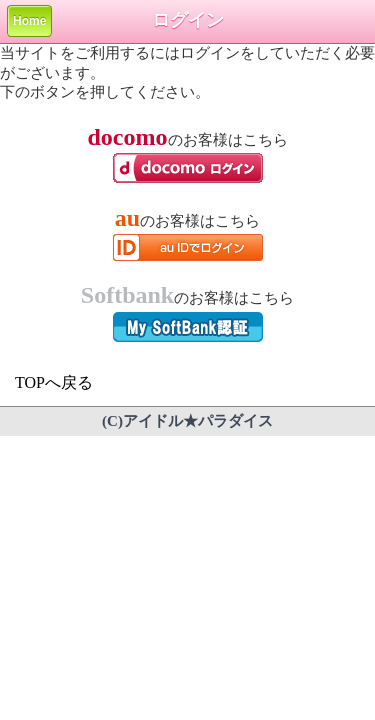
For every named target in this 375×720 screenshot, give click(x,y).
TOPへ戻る (54, 382)
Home (29, 21)
